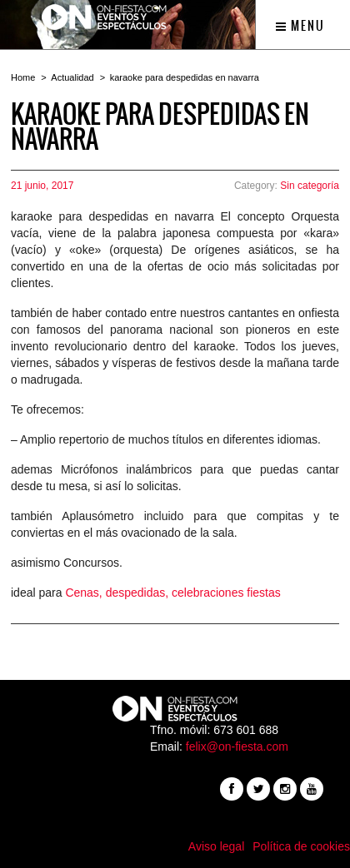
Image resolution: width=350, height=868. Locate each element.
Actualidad (72, 77)
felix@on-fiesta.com (237, 746)
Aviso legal (216, 846)
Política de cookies (301, 846)
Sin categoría (310, 186)
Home (23, 77)
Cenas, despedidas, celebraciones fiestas (172, 593)
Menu (300, 26)
